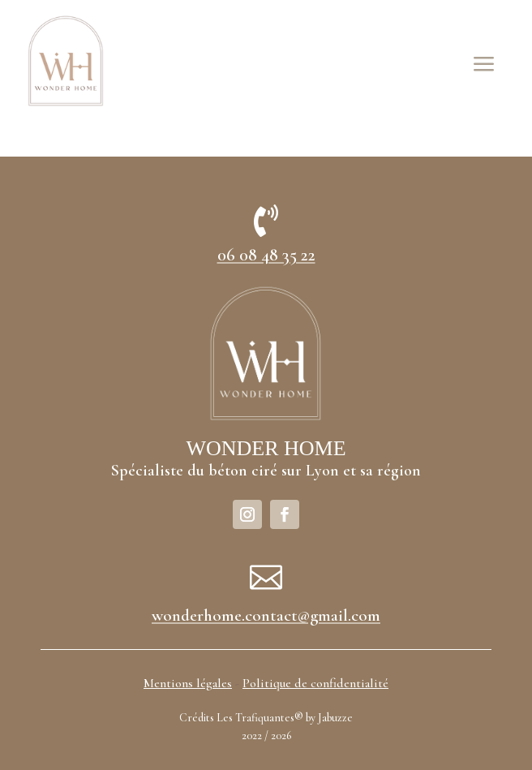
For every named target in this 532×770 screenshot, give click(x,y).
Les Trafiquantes (255, 718)
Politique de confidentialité (315, 683)
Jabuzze (335, 718)
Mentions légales (188, 683)
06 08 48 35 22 (266, 255)
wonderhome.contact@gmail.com (266, 615)
